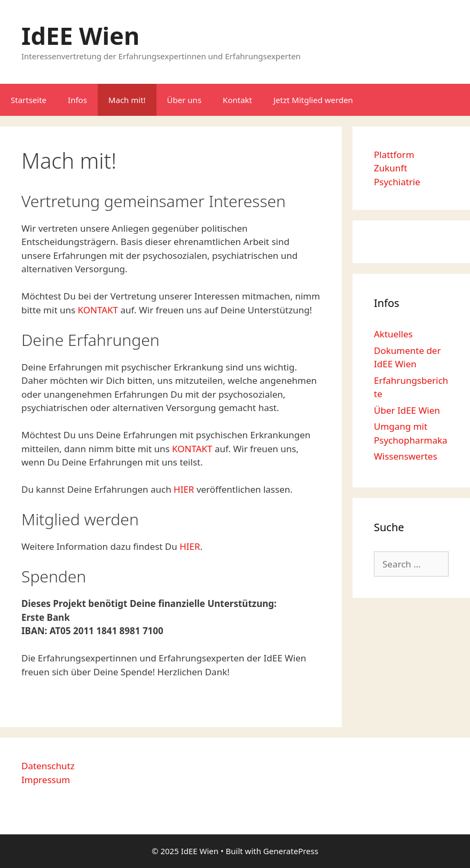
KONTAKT (98, 310)
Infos (77, 100)
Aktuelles (393, 334)
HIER (185, 489)
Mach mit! (127, 100)
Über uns (184, 100)
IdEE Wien (80, 35)
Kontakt (237, 100)
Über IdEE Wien (407, 410)
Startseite (29, 100)
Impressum (46, 780)
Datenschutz (48, 766)
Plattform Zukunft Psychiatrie (397, 168)
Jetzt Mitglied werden (313, 100)
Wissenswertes (406, 456)
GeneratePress (291, 851)
